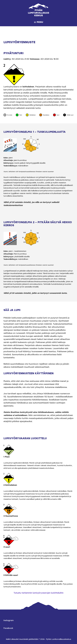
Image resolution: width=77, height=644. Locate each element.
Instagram (9, 620)
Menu (40, 22)
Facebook (8, 628)
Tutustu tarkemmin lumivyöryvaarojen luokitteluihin (39, 593)
